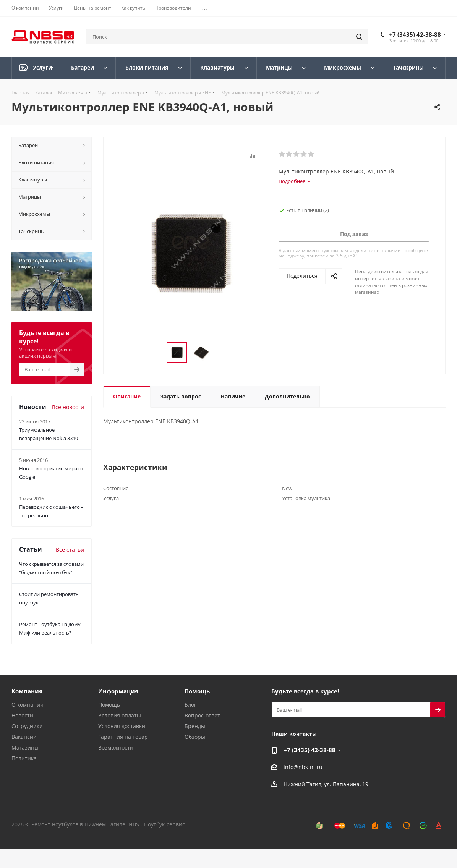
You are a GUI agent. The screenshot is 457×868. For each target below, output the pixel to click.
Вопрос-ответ (202, 715)
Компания (27, 691)
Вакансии (24, 737)
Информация (118, 691)
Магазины (25, 747)
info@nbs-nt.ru (303, 767)
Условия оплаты (120, 715)
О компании (28, 705)
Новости (22, 715)
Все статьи (70, 550)
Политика (24, 758)
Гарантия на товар (123, 737)
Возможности (116, 747)
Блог (190, 705)
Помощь (109, 705)
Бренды (195, 726)
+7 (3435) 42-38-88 (415, 34)
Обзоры (195, 737)
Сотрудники (27, 726)
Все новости (68, 407)
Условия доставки (122, 726)
